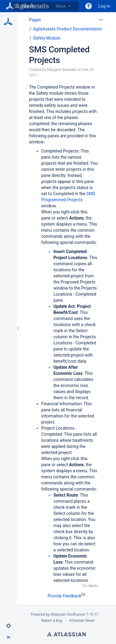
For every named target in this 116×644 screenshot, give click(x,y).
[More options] (101, 20)
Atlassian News (82, 621)
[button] (9, 626)
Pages (35, 20)
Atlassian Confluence (68, 614)
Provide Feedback (67, 596)
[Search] (16, 6)
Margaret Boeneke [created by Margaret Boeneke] (62, 70)
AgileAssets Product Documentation (67, 29)
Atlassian (66, 634)
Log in (104, 6)
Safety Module (47, 38)
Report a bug (52, 621)
